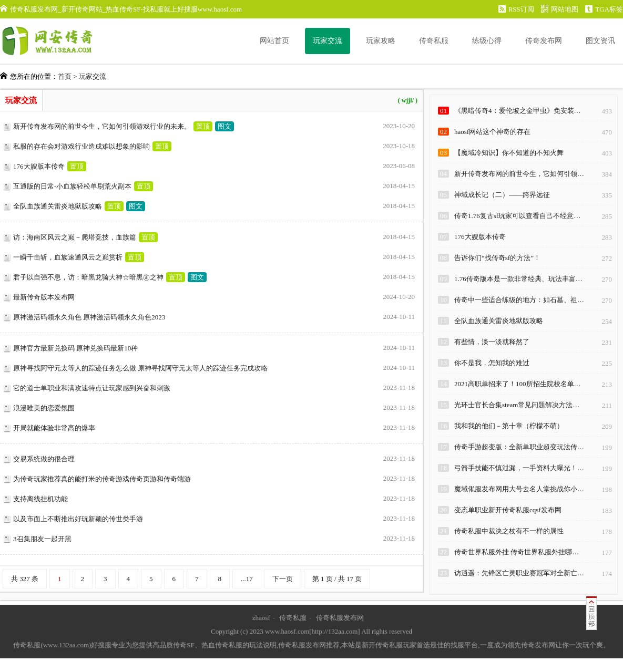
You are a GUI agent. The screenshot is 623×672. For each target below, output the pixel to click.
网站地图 (560, 9)
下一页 (283, 579)
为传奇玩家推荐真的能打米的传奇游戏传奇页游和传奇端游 (102, 479)
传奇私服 (434, 41)
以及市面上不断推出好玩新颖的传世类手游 (78, 519)
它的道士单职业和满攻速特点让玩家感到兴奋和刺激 (92, 388)
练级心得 (487, 41)
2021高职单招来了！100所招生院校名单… (518, 384)
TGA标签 (604, 9)
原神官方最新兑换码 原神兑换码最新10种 (75, 348)
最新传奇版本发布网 (44, 297)
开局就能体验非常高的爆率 (54, 428)
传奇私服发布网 (340, 618)
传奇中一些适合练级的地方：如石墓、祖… (519, 300)
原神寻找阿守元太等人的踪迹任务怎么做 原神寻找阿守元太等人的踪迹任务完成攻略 (140, 368)
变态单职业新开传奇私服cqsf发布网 (508, 510)
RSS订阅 (516, 9)
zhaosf (261, 618)
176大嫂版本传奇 (39, 166)
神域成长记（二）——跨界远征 (502, 195)
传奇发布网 (544, 41)
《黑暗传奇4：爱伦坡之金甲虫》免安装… (518, 111)
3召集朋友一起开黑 (42, 539)
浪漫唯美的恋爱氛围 (44, 408)
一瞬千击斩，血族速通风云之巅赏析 (68, 257)
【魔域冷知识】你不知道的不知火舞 (509, 153)
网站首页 (274, 41)
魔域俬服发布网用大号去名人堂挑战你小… (519, 489)
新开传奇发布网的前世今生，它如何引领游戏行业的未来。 (102, 126)
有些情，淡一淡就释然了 (492, 342)
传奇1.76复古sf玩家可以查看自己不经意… (517, 216)
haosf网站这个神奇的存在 (492, 132)
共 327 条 (25, 579)
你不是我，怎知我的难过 (492, 363)
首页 (65, 76)
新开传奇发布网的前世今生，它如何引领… (519, 174)
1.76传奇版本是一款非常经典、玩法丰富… (518, 279)
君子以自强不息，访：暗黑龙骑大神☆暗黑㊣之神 (88, 277)
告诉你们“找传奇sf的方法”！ (497, 258)
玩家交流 (328, 41)
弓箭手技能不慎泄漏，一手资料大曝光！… (519, 468)
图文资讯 (600, 41)
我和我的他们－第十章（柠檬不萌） (509, 426)
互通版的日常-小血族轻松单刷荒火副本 (72, 186)
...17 (247, 579)
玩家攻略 (381, 41)
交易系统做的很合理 (44, 459)
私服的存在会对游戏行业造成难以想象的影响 (81, 146)
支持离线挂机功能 (40, 499)
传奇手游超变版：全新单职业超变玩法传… (519, 447)
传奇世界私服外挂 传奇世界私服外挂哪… (517, 552)
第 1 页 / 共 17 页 (337, 579)
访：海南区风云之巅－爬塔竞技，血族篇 (75, 237)
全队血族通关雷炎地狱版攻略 (58, 206)
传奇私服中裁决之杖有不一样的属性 (509, 531)
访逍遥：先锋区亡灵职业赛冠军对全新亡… (519, 573)
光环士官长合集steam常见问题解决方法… (517, 405)
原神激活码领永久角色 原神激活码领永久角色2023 (89, 317)
